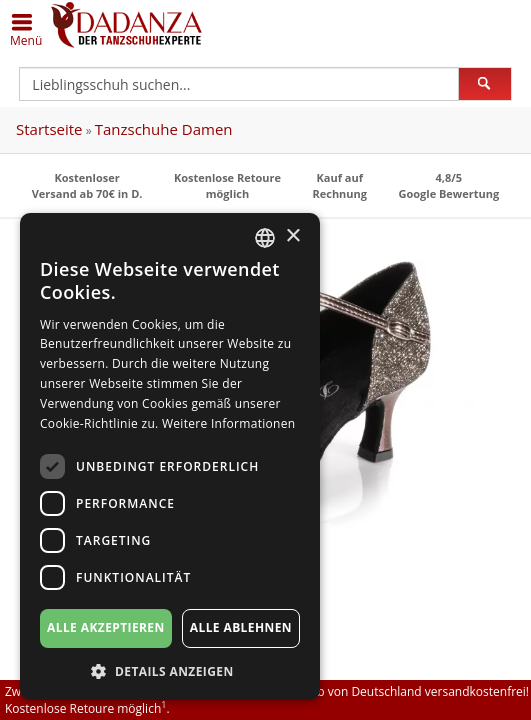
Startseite (49, 129)
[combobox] (265, 238)
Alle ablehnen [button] (241, 627)
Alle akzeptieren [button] (106, 627)
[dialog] (170, 456)
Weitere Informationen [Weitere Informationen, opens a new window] (229, 423)
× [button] (292, 236)
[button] (170, 670)
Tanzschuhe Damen (164, 129)
